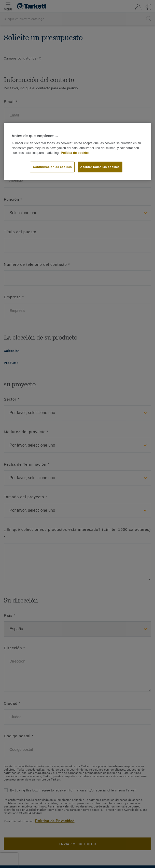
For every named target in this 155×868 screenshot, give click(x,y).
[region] (77, 152)
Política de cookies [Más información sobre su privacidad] (75, 153)
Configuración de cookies (52, 167)
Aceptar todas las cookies (100, 167)
